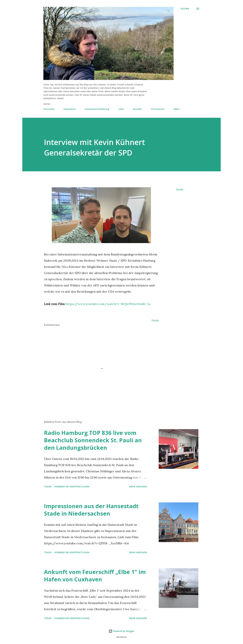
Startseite (49, 109)
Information (158, 109)
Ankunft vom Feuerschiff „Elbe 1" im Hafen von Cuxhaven (95, 576)
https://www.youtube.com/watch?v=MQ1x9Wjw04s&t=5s (108, 304)
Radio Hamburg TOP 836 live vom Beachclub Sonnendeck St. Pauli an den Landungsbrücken (93, 440)
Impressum (70, 109)
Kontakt (137, 109)
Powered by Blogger (122, 631)
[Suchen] (185, 9)
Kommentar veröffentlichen (72, 487)
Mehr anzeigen (138, 487)
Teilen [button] (179, 190)
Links (121, 109)
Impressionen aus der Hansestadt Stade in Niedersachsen (91, 510)
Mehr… (177, 109)
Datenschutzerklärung (97, 109)
